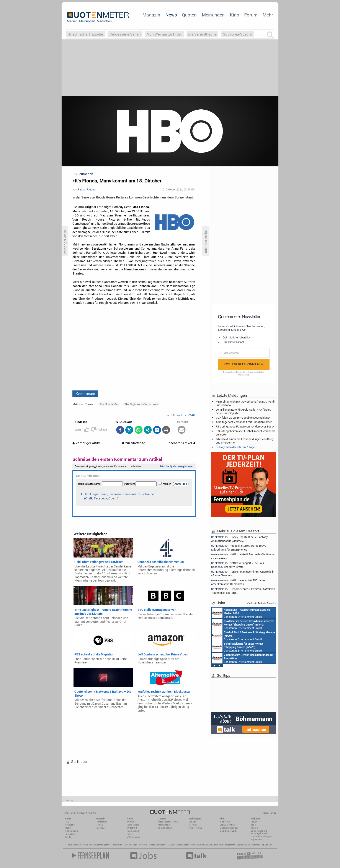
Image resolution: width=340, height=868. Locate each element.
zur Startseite (133, 443)
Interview (100, 828)
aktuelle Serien (211, 845)
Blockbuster (183, 845)
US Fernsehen (131, 845)
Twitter (68, 837)
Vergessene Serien (125, 34)
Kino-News (225, 822)
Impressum (256, 840)
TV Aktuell (86, 845)
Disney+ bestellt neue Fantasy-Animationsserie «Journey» (240, 539)
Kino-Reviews (195, 828)
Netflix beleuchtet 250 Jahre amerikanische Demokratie (238, 582)
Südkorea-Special (238, 34)
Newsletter (70, 825)
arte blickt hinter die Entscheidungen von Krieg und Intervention (245, 441)
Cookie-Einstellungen (261, 836)
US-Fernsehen (134, 837)
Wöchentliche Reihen (168, 822)
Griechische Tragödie (85, 34)
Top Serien (266, 845)
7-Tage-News (71, 831)
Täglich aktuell (165, 828)
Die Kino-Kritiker (227, 825)
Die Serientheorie (202, 34)
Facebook (70, 834)
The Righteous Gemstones (141, 404)
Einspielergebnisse (229, 828)
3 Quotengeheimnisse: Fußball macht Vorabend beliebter (245, 433)
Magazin (151, 15)
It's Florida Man (110, 404)
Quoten (189, 15)
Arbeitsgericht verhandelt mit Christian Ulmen (244, 422)
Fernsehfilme (196, 845)
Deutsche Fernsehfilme (248, 845)
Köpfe (130, 834)
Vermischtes (133, 825)
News (171, 15)
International (133, 831)
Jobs (253, 825)
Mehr (268, 15)
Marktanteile (164, 825)
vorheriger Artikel (87, 443)
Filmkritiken (116, 845)
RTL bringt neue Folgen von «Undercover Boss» (245, 426)
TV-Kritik (193, 825)
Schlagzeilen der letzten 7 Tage (235, 447)
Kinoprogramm (228, 845)
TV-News (131, 822)
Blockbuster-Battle (229, 831)
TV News (143, 845)
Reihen (99, 825)
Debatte (192, 822)
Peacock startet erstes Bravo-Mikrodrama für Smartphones (239, 547)
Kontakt (254, 828)
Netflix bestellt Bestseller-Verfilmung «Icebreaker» (243, 556)
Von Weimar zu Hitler (164, 34)
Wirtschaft (132, 828)
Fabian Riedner (87, 189)
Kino (235, 15)
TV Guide (171, 845)
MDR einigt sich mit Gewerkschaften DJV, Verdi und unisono (245, 403)
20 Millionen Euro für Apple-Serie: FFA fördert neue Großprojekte (243, 411)
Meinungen (213, 15)
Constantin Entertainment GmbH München (241, 613)
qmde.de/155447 (186, 415)
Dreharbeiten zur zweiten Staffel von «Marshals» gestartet (243, 591)
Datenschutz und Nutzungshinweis (259, 832)
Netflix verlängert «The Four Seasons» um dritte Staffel (238, 565)
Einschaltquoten (157, 845)
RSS (67, 822)
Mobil (68, 828)
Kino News (74, 845)
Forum (251, 15)
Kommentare (85, 393)
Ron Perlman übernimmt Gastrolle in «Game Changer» (243, 573)
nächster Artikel (182, 443)
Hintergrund (102, 822)
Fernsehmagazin (101, 845)
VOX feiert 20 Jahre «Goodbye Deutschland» (243, 418)
